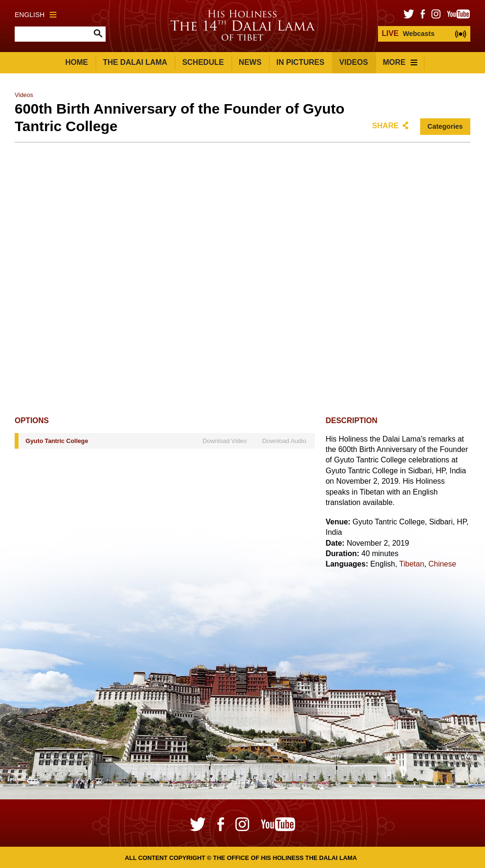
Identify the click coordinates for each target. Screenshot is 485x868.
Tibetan (412, 564)
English (36, 15)
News (250, 62)
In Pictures (301, 62)
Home (77, 62)
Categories (445, 126)
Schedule (203, 62)
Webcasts (408, 33)
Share (386, 126)
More (400, 62)
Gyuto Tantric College (57, 441)
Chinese (442, 564)
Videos (353, 62)
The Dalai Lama (135, 62)
